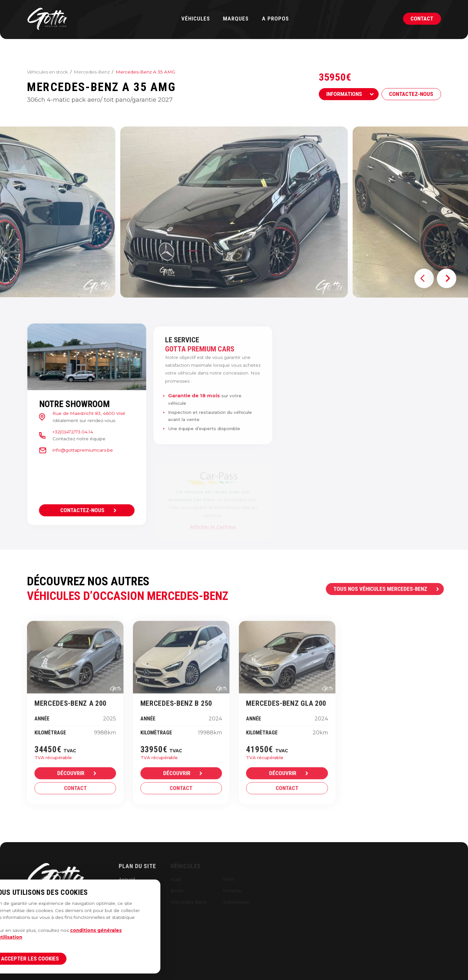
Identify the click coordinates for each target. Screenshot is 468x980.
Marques (236, 19)
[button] (424, 292)
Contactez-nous (412, 94)
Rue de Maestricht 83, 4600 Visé (82, 413)
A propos (275, 19)
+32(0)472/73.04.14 (66, 432)
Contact (422, 19)
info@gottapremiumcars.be (76, 450)
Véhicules (196, 19)
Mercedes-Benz (92, 72)
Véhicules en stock (47, 72)
